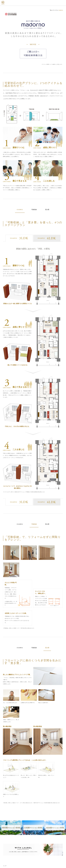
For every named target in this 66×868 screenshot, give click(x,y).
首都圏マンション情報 (9, 844)
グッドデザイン (7, 855)
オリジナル (55, 10)
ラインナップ (6, 819)
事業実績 (5, 836)
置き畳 (48, 210)
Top (51, 10)
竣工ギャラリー (7, 825)
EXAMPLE (19, 525)
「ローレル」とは (7, 814)
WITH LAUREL (7, 851)
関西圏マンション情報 (9, 841)
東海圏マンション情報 (9, 848)
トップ (5, 808)
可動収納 (34, 210)
